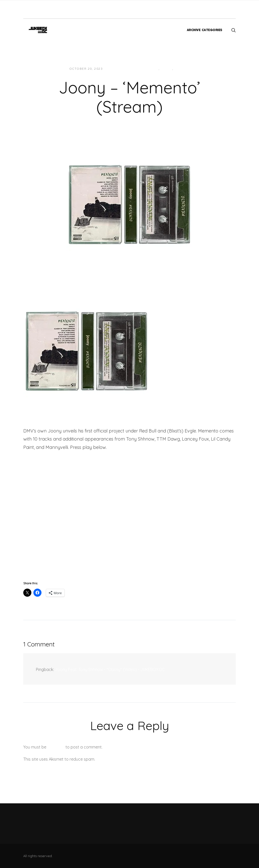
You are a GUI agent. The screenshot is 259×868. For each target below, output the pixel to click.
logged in (56, 747)
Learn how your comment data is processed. (138, 759)
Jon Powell (119, 69)
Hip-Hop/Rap (147, 69)
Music (180, 69)
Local (167, 69)
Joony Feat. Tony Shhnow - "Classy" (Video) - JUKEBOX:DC (110, 669)
